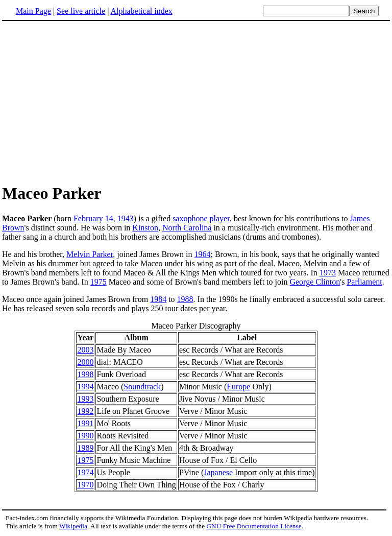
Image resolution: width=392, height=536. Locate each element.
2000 (85, 362)
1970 (85, 485)
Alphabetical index (141, 11)
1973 (328, 273)
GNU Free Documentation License (254, 526)
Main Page (33, 11)
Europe (238, 387)
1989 (85, 448)
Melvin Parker (90, 254)
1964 (202, 254)
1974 (85, 472)
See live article (81, 11)
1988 (185, 299)
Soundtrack (142, 387)
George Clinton (315, 282)
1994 (85, 387)
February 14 (93, 218)
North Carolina (187, 228)
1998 (85, 374)
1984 (158, 299)
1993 (85, 399)
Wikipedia (73, 526)
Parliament (364, 282)
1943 (126, 218)
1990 (85, 436)
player (220, 218)
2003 (85, 350)
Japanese (218, 472)
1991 (85, 423)
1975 (99, 282)
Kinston (145, 228)
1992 (85, 411)
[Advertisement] (196, 102)
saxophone (190, 218)
